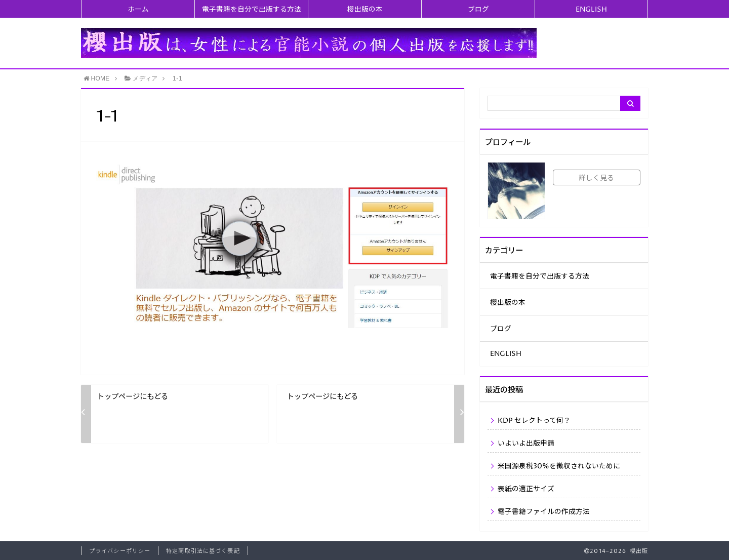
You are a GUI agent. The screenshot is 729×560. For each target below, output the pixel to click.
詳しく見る (596, 178)
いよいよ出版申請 (526, 444)
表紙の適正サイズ (526, 489)
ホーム (138, 10)
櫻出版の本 (365, 10)
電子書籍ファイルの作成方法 (544, 512)
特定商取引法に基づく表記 (203, 551)
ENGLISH (591, 10)
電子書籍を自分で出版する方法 (252, 10)
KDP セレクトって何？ (534, 421)
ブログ (478, 10)
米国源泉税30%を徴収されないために (559, 466)
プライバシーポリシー (120, 551)
